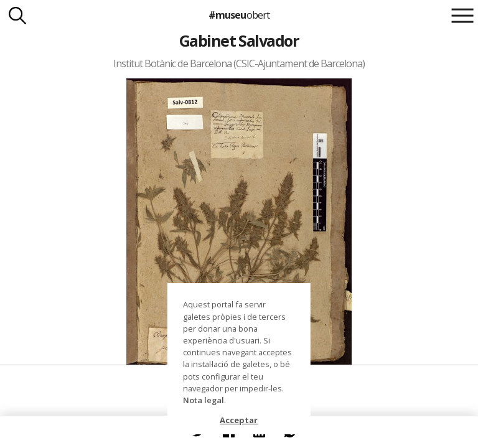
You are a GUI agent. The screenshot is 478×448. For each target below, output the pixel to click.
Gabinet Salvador (239, 40)
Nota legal (204, 400)
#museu (239, 15)
